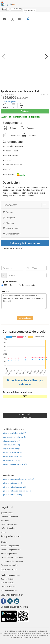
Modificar (9, 223)
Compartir (9, 218)
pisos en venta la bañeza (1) (13, 495)
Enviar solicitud (25, 318)
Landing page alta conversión (12, 561)
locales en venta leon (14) (12, 457)
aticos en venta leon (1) (12, 441)
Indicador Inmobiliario (9, 590)
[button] (29, 10)
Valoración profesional (9, 554)
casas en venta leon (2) (12, 445)
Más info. (8, 285)
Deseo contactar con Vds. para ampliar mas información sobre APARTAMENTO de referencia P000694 (24, 301)
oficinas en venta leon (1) (12, 461)
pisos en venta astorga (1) (13, 483)
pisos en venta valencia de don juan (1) (17, 491)
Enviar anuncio (11, 228)
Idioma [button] (4, 532)
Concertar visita (28, 285)
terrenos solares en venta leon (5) (15, 464)
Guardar (8, 212)
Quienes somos (7, 513)
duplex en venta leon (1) (12, 449)
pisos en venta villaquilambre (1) (15, 487)
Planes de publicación (9, 565)
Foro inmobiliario (7, 583)
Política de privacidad (9, 524)
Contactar (25, 111)
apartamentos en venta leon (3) (14, 437)
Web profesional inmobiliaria (12, 557)
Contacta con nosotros (9, 517)
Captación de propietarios (11, 550)
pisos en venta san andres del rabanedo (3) (19, 479)
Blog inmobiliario (7, 579)
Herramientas (10, 205)
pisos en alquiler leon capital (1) (15, 433)
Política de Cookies (8, 528)
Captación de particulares (11, 546)
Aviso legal (5, 520)
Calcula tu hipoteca (9, 102)
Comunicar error (12, 234)
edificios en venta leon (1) (12, 453)
